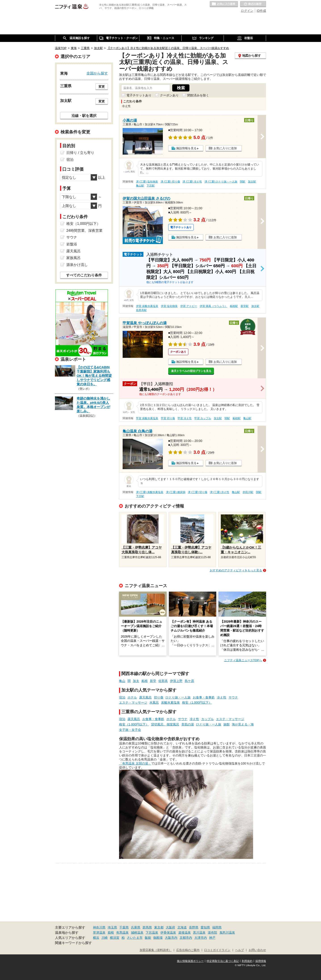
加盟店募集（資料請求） (156, 950)
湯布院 (212, 932)
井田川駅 (248, 492)
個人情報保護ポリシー (190, 961)
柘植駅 (234, 306)
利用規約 (247, 961)
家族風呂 (73, 258)
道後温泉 (185, 932)
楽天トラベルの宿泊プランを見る (191, 371)
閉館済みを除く (198, 95)
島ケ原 (189, 681)
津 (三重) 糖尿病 (176, 492)
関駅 (243, 182)
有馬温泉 (122, 932)
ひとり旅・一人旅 (178, 697)
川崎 (105, 938)
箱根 (111, 932)
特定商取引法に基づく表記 (223, 961)
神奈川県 (99, 927)
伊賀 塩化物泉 (169, 306)
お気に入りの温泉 (224, 4)
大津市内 (201, 938)
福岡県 (217, 927)
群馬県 (147, 927)
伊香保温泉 (168, 932)
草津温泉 (99, 932)
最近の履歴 (253, 4)
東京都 (159, 927)
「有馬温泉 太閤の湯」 (135, 763)
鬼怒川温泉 (227, 932)
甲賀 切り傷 (168, 418)
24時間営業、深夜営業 (84, 231)
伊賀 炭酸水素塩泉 (147, 306)
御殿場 (158, 938)
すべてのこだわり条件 (84, 275)
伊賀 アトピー (189, 306)
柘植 (145, 681)
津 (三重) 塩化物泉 (147, 182)
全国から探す (97, 73)
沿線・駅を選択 (84, 116)
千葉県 (124, 927)
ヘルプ (240, 950)
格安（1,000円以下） (197, 702)
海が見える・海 (243, 724)
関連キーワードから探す (73, 943)
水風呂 (154, 702)
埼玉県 (112, 927)
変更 (102, 87)
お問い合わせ (257, 950)
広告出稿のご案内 (188, 950)
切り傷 (159, 697)
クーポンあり (169, 95)
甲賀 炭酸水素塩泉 (147, 418)
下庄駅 (151, 186)
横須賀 (115, 938)
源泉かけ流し (77, 265)
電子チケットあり (139, 95)
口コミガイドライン (217, 950)
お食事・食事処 (204, 697)
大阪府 (170, 927)
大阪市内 (171, 938)
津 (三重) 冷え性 (192, 182)
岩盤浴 (72, 244)
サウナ (233, 697)
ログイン (247, 11)
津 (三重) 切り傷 (170, 182)
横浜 (96, 938)
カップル (208, 719)
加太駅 (252, 182)
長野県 (194, 927)
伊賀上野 (176, 681)
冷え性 (222, 697)
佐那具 (163, 681)
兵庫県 (136, 927)
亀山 (122, 681)
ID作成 (261, 11)
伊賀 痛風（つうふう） (213, 306)
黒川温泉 (199, 932)
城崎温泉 (137, 932)
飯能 (148, 938)
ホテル (132, 697)
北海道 (182, 927)
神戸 (212, 938)
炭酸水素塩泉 (170, 702)
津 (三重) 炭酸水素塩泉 (150, 492)
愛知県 (205, 927)
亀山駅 (140, 186)
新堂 (153, 681)
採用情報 (261, 961)
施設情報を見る (186, 148)
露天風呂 (145, 697)
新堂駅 (245, 306)
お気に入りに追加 (225, 148)
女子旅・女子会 (130, 730)
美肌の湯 (188, 724)
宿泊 (122, 697)
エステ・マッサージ (133, 702)
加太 (136, 681)
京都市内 (186, 938)
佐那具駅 (141, 310)
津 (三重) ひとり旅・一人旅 (221, 182)
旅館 (227, 724)
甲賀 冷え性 (185, 418)
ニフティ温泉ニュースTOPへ (243, 660)
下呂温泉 (152, 932)
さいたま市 (135, 938)
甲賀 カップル (203, 418)
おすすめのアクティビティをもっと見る (236, 570)
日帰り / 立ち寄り (80, 153)
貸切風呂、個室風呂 (165, 724)
